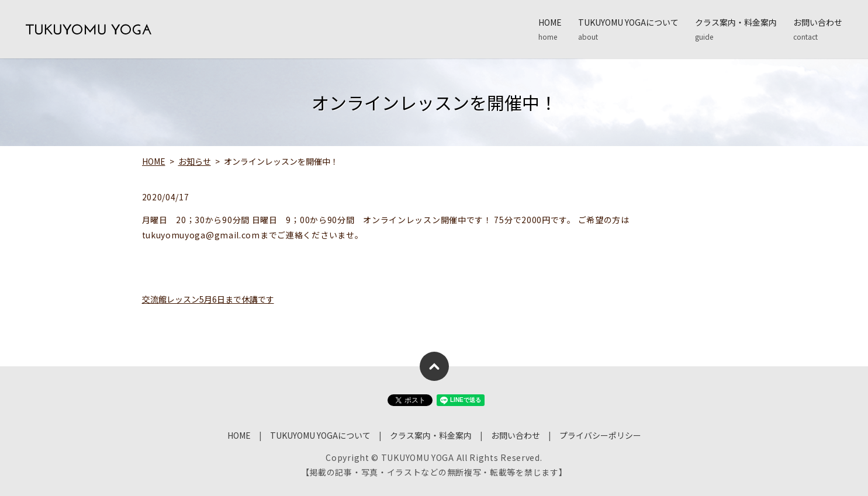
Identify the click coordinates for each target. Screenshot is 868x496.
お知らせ (195, 161)
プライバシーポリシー (600, 435)
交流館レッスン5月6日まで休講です (208, 299)
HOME (550, 29)
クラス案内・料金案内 (736, 29)
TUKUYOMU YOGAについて (628, 29)
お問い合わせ (818, 29)
